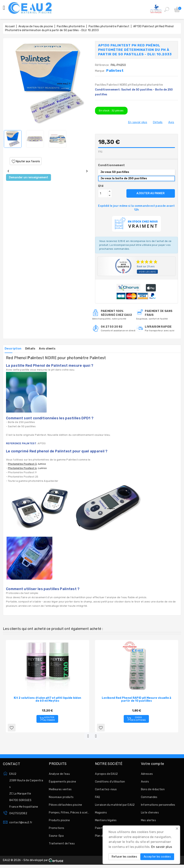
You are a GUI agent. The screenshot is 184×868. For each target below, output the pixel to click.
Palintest (115, 71)
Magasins (101, 814)
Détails (158, 122)
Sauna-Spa (56, 838)
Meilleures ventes (60, 791)
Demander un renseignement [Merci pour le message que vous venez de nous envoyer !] (29, 177)
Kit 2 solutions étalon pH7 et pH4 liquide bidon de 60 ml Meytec (47, 699)
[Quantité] (103, 193)
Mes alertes (148, 822)
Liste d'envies (150, 814)
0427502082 (18, 815)
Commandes (149, 799)
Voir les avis (147, 272)
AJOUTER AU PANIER (151, 193)
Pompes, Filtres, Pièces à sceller (69, 814)
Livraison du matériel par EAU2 (115, 807)
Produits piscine (59, 822)
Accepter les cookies (157, 857)
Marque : (101, 71)
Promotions (57, 830)
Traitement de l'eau (62, 845)
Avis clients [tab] (54, 349)
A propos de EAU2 (106, 776)
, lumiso (27, 464)
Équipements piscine (62, 783)
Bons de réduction (153, 791)
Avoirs (145, 783)
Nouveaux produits (61, 799)
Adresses (147, 776)
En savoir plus (138, 122)
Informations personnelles (158, 807)
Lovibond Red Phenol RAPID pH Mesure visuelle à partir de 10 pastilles (137, 699)
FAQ (98, 799)
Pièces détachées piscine (65, 807)
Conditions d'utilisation (110, 783)
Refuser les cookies (124, 857)
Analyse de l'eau (59, 776)
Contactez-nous (106, 791)
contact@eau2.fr (21, 824)
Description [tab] (14, 349)
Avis (171, 122)
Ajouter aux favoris (26, 161)
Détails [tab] (34, 349)
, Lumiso (27, 468)
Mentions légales (106, 822)
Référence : (103, 65)
